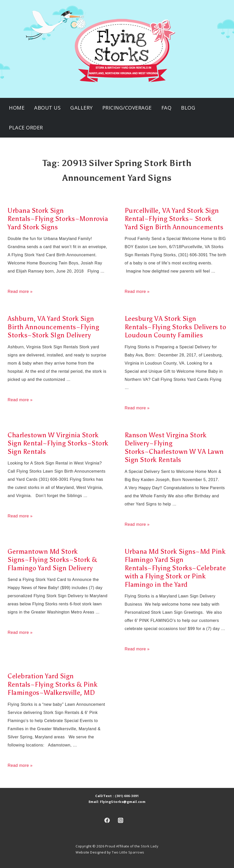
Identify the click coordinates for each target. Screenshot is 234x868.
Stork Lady (150, 846)
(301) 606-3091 (127, 796)
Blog (188, 108)
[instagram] (121, 820)
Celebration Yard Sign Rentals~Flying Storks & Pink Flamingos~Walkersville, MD (53, 684)
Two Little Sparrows (128, 852)
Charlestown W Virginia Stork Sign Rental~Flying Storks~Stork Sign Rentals (58, 443)
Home (17, 108)
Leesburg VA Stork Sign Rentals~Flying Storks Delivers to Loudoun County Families (176, 327)
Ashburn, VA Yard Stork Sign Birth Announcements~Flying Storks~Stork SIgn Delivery (53, 327)
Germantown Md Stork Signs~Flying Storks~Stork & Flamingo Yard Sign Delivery (52, 560)
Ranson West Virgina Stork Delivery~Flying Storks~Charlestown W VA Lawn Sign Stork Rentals (174, 447)
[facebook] (107, 820)
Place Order (26, 128)
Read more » (20, 291)
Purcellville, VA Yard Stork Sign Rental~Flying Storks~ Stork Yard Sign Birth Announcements (174, 219)
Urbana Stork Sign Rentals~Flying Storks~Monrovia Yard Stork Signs (58, 219)
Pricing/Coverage (127, 108)
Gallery (81, 108)
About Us (47, 108)
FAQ (167, 108)
